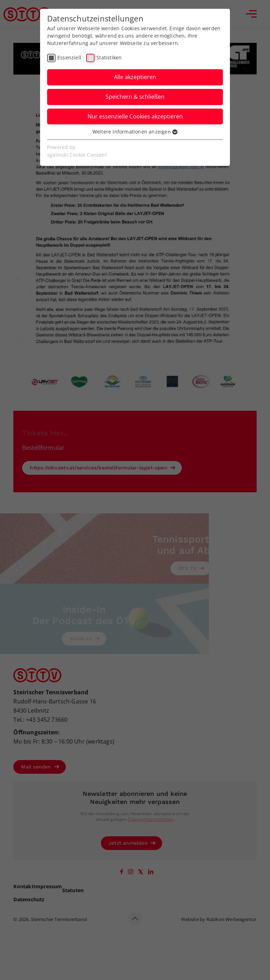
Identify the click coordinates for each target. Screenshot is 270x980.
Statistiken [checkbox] (109, 57)
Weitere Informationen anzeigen (135, 132)
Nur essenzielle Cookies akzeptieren (135, 116)
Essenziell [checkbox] (69, 57)
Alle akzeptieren (135, 77)
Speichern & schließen (135, 97)
